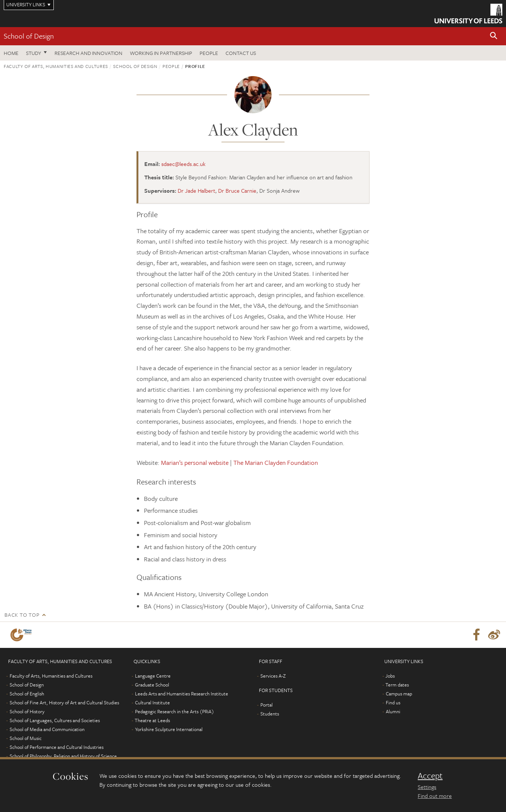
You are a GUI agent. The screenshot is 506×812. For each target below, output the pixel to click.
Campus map (399, 694)
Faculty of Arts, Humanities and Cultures (56, 66)
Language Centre (153, 676)
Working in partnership (161, 53)
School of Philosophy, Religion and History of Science (63, 756)
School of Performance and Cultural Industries (57, 747)
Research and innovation (88, 53)
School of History (27, 711)
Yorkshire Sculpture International (169, 729)
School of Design (29, 36)
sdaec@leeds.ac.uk (183, 164)
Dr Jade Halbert (196, 190)
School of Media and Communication (47, 729)
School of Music (26, 738)
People (209, 53)
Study (34, 53)
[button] (494, 36)
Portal (267, 705)
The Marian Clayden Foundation (276, 462)
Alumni (393, 711)
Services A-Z (273, 676)
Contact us (241, 53)
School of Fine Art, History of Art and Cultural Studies (64, 702)
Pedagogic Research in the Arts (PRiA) (175, 711)
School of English (27, 694)
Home (11, 53)
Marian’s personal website (195, 462)
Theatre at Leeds (152, 720)
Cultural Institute (152, 702)
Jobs (390, 676)
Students (270, 714)
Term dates (397, 685)
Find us (393, 702)
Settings (427, 787)
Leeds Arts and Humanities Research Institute (182, 694)
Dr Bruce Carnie (237, 190)
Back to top (22, 615)
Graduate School (152, 685)
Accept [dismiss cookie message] (430, 776)
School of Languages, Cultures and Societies (55, 720)
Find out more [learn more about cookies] (435, 796)
